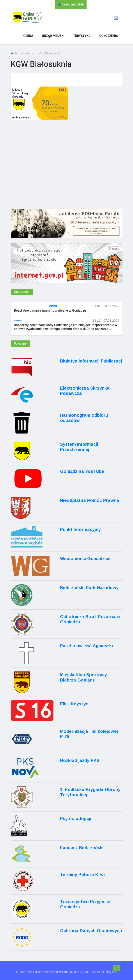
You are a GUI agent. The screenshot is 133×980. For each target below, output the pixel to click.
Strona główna (22, 53)
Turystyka (82, 36)
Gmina (28, 36)
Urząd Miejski (53, 36)
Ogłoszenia (109, 36)
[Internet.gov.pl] (67, 269)
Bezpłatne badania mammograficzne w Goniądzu (50, 310)
